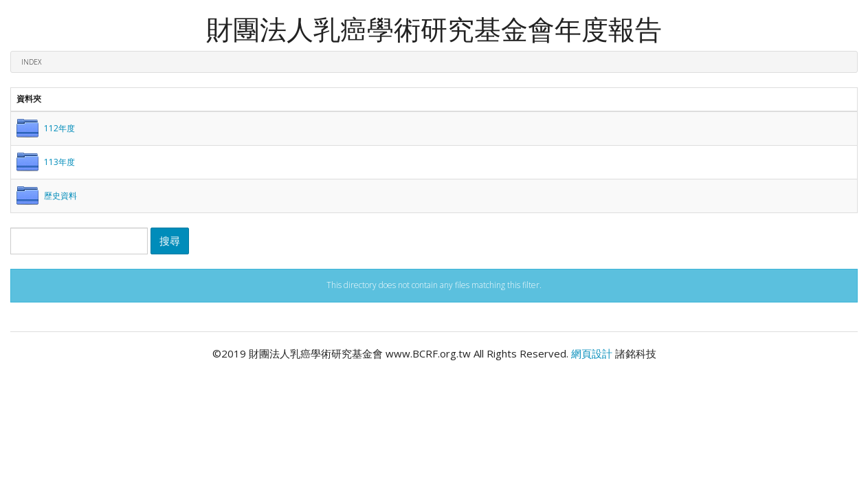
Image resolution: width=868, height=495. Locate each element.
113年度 (59, 162)
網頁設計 (592, 353)
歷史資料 (60, 196)
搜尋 (170, 241)
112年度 (59, 128)
